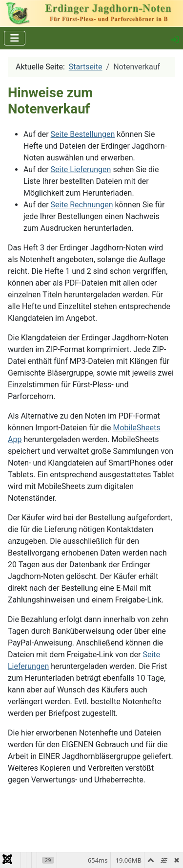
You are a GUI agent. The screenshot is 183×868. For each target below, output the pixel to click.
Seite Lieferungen (81, 169)
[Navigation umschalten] (15, 38)
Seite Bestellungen (83, 134)
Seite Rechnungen (82, 205)
